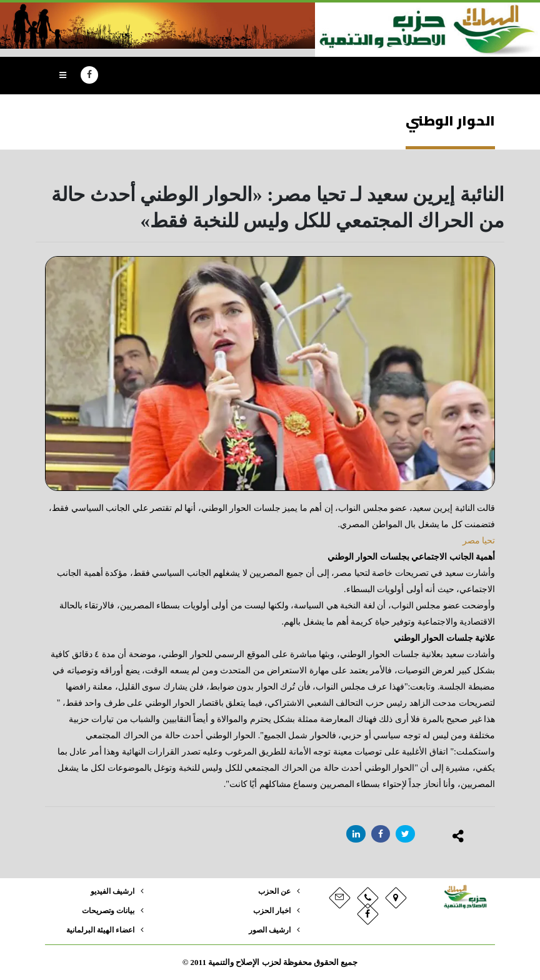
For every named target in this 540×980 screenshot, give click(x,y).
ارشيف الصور (268, 930)
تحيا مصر (479, 541)
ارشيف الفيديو (110, 891)
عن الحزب (273, 891)
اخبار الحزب (271, 911)
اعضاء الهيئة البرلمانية (97, 930)
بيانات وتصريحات (106, 911)
